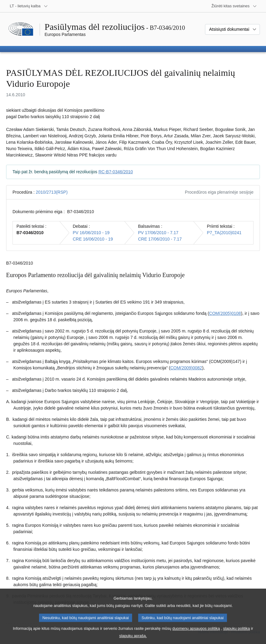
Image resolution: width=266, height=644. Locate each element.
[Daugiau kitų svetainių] (234, 6)
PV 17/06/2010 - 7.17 (158, 233)
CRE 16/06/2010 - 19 (93, 239)
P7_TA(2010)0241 (224, 233)
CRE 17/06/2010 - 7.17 (160, 239)
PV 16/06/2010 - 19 (91, 233)
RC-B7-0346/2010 (116, 172)
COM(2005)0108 (225, 313)
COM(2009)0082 (186, 368)
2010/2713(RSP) (52, 192)
